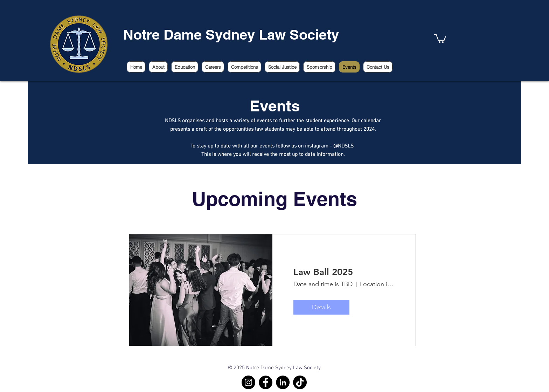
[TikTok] (300, 382)
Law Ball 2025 (323, 272)
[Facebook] (266, 382)
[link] (440, 38)
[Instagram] (248, 382)
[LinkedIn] (283, 382)
